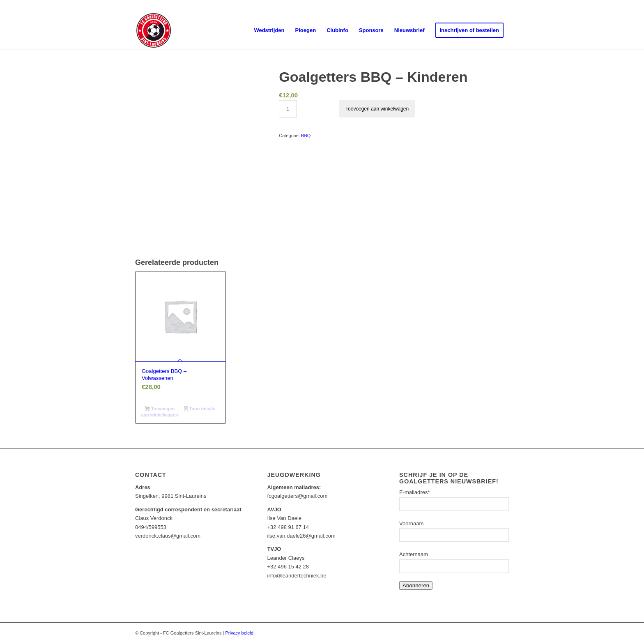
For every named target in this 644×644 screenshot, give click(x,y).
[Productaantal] (288, 109)
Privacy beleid (239, 633)
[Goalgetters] (154, 30)
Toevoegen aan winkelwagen (377, 109)
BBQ (306, 136)
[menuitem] (269, 30)
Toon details (200, 409)
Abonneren (416, 585)
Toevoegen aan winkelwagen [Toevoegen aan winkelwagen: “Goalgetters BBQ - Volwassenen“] (160, 412)
